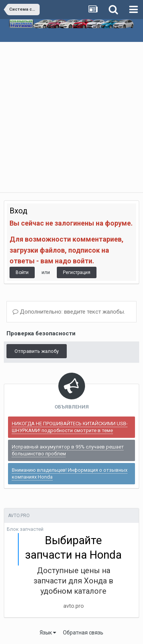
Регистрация (77, 272)
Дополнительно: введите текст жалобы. (69, 312)
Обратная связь (83, 633)
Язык (48, 633)
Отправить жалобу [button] (37, 351)
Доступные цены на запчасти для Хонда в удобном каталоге (73, 581)
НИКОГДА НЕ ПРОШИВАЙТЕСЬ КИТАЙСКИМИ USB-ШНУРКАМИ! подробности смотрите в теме (70, 427)
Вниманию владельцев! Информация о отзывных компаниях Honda (70, 473)
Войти (22, 272)
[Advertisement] (71, 117)
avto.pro (74, 606)
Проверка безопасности (41, 333)
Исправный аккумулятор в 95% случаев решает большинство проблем (68, 450)
